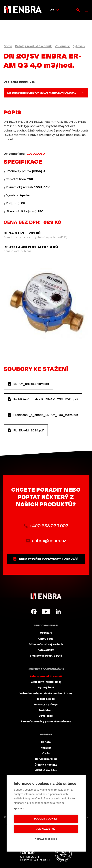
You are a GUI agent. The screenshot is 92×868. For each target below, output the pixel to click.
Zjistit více (19, 808)
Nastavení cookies (46, 839)
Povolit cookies (46, 819)
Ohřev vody (46, 638)
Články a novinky (46, 764)
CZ (52, 10)
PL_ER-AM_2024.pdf (29, 430)
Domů (8, 46)
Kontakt (46, 747)
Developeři (46, 716)
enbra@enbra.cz (49, 540)
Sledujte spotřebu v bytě (46, 655)
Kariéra (46, 742)
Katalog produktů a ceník (33, 46)
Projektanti (46, 710)
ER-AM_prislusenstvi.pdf (31, 384)
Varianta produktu (20, 82)
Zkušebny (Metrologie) (46, 682)
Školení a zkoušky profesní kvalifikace (46, 721)
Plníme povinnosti (63, 854)
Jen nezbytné (46, 829)
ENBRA (46, 596)
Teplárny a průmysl (46, 704)
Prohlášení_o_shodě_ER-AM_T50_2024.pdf (46, 399)
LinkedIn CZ (58, 612)
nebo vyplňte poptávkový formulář (49, 559)
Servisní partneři (46, 759)
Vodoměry (62, 46)
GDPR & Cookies (46, 770)
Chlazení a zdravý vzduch (46, 644)
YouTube (46, 612)
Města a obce (46, 699)
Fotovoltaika (46, 650)
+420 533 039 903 (49, 526)
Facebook (34, 612)
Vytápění (46, 633)
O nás (46, 753)
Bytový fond (46, 687)
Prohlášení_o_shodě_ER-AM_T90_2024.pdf (46, 415)
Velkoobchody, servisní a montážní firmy (46, 693)
